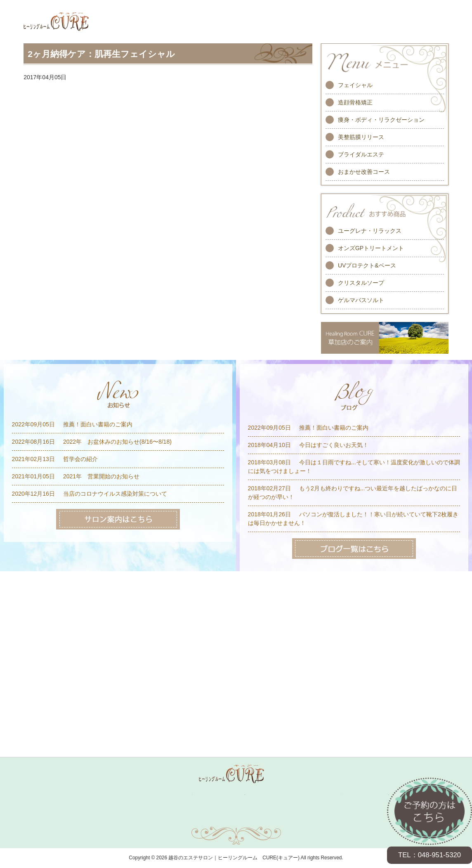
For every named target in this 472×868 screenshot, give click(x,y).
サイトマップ (236, 818)
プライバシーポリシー (301, 818)
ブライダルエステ (361, 154)
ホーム (92, 795)
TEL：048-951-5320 (430, 855)
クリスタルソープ (361, 283)
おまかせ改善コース (364, 172)
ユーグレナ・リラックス (370, 231)
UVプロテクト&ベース (367, 265)
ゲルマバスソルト (361, 300)
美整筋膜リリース (361, 137)
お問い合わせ (171, 818)
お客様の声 (280, 795)
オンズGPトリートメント (371, 248)
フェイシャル (355, 85)
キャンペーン (176, 795)
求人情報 (329, 795)
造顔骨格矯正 (355, 102)
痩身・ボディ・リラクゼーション (381, 120)
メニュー (130, 795)
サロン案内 (375, 795)
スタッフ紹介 (228, 795)
